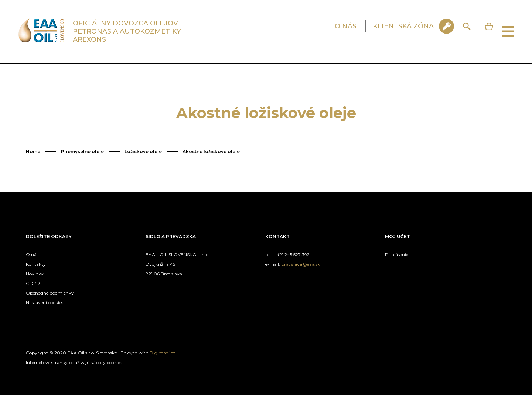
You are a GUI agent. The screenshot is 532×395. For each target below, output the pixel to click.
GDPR (33, 283)
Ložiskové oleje (143, 152)
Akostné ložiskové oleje (211, 152)
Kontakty (36, 264)
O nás (32, 255)
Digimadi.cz (163, 353)
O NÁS (346, 26)
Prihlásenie (397, 255)
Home (33, 152)
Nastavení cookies (45, 303)
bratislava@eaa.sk (301, 264)
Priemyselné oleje (82, 152)
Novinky (35, 274)
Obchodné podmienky (50, 293)
